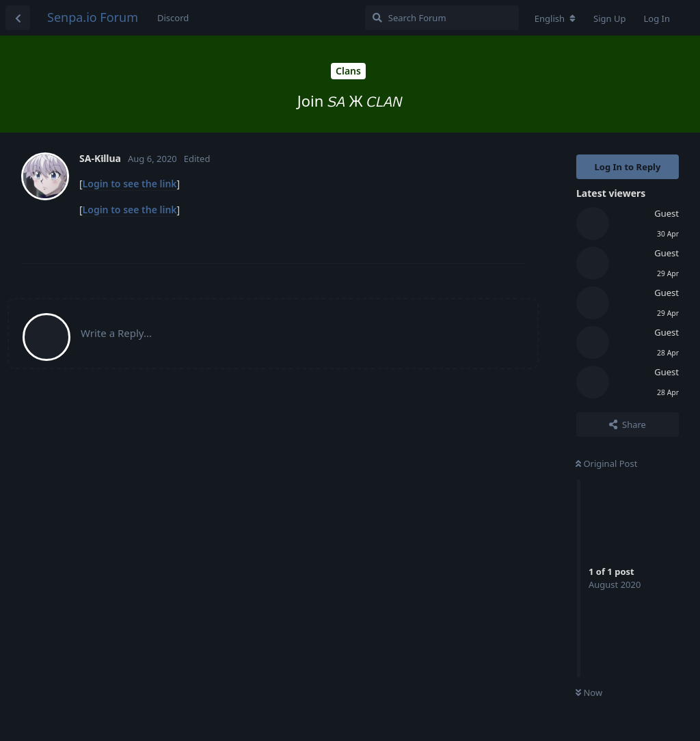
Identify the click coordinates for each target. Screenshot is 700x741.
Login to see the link (130, 184)
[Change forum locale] (555, 18)
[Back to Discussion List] (18, 18)
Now (589, 692)
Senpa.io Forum (93, 17)
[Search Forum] (442, 18)
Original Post (606, 463)
